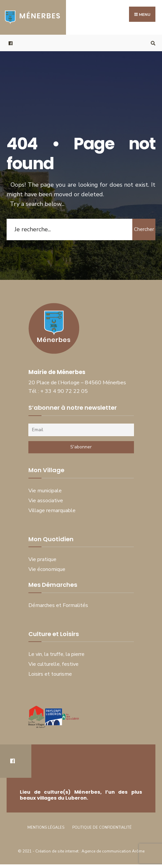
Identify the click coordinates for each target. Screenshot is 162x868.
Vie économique (47, 569)
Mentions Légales (46, 828)
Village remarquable (52, 510)
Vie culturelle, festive (53, 664)
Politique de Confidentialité (102, 828)
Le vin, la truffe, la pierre (56, 654)
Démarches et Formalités (58, 605)
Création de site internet (57, 851)
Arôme (138, 851)
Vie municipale (45, 491)
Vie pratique (42, 559)
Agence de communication (106, 851)
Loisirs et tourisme (50, 674)
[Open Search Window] (152, 43)
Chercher (144, 229)
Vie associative (46, 501)
